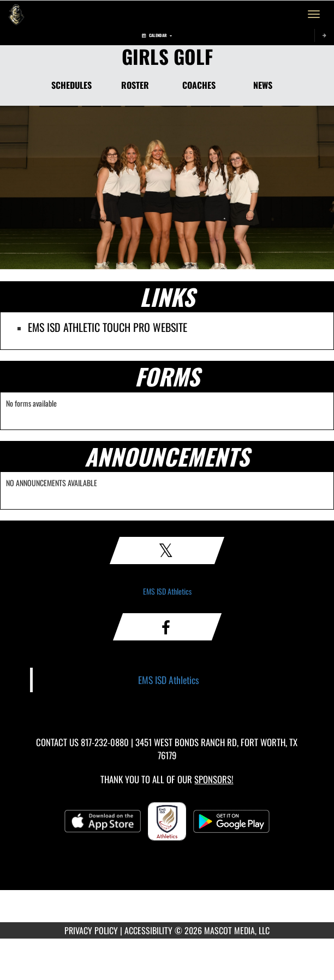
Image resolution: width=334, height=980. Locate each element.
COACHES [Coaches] (199, 85)
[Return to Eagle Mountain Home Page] (16, 14)
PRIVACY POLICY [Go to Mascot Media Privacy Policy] (91, 930)
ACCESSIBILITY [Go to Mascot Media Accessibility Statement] (148, 930)
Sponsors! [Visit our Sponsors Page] (214, 779)
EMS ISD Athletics (167, 591)
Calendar (157, 35)
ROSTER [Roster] (135, 85)
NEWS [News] (263, 85)
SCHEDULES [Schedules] (71, 85)
